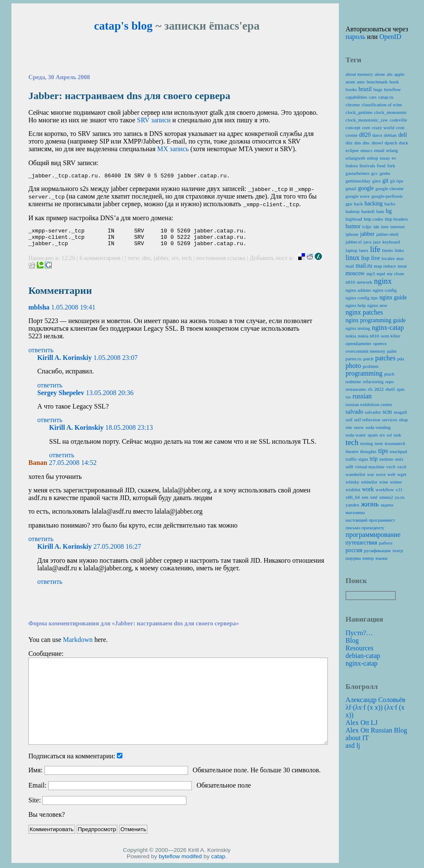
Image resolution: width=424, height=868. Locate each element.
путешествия (362, 543)
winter (396, 482)
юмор (368, 558)
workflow (385, 489)
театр (398, 550)
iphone (352, 234)
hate (380, 211)
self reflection (367, 420)
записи (154, 120)
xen (365, 497)
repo (390, 381)
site (349, 427)
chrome (353, 105)
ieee (385, 227)
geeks (385, 173)
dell (402, 135)
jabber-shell (387, 234)
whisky (352, 482)
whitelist (369, 482)
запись (173, 149)
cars (373, 97)
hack (358, 204)
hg (389, 211)
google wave (358, 196)
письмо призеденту (365, 528)
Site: (35, 805)
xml (374, 497)
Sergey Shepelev (61, 398)
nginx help (356, 305)
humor (353, 226)
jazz (377, 242)
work (368, 489)
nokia (351, 336)
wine (384, 482)
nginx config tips (362, 298)
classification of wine (382, 105)
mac (400, 258)
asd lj (353, 745)
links (399, 250)
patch (368, 359)
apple (399, 74)
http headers (396, 219)
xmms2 (386, 497)
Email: (37, 790)
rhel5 (390, 389)
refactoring (373, 381)
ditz (349, 143)
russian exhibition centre (369, 404)
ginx (377, 181)
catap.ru (386, 97)
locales (388, 258)
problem (370, 366)
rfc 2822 (376, 389)
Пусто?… (359, 633)
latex (364, 250)
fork (391, 166)
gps (349, 204)
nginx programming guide (376, 320)
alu (390, 74)
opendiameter (359, 343)
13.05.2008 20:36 (110, 398)
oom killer (391, 336)
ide (377, 227)
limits (388, 250)
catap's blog (123, 26)
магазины (355, 512)
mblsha (39, 312)
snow (359, 427)
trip (374, 459)
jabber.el (354, 242)
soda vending (378, 427)
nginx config (385, 290)
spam (373, 435)
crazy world (383, 127)
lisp (366, 258)
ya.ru (400, 497)
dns (146, 263)
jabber (161, 263)
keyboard (391, 242)
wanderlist (356, 474)
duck (404, 143)
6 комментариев (101, 263)
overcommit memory (366, 351)
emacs (366, 150)
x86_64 (353, 497)
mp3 (371, 274)
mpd (381, 274)
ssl (389, 435)
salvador (373, 412)
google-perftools (387, 196)
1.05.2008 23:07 (116, 363)
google (366, 188)
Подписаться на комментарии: (72, 761)
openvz (380, 343)
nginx (383, 281)
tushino (387, 459)
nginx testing (358, 328)
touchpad (398, 451)
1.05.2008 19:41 (73, 312)
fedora (352, 166)
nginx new (377, 305)
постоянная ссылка (221, 263)
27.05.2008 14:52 (72, 468)
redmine (353, 381)
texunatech (395, 443)
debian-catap (363, 656)
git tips (397, 181)
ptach (389, 374)
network (364, 282)
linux (353, 258)
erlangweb (356, 158)
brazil (365, 89)
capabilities (356, 97)
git (385, 181)
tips (383, 451)
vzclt (391, 467)
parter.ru (354, 359)
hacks (390, 204)
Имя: (35, 775)
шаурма (353, 558)
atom (350, 82)
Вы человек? (47, 820)
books (351, 89)
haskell (368, 211)
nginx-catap (388, 328)
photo (353, 366)
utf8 (349, 467)
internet (397, 227)
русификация (377, 550)
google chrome (389, 188)
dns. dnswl (373, 143)
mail (350, 266)
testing (366, 443)
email (379, 150)
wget (402, 474)
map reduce (385, 266)
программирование (373, 535)
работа (386, 543)
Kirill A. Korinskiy (64, 363)
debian (391, 135)
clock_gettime (359, 112)
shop (403, 420)
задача (387, 505)
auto (361, 82)
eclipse (352, 150)
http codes (374, 219)
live (375, 258)
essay (385, 158)
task (397, 435)
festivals (367, 166)
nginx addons (358, 290)
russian (362, 396)
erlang (392, 150)
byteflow (169, 861)
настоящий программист (370, 520)
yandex (352, 505)
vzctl (402, 467)
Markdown (78, 645)
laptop (352, 250)
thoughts (368, 451)
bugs (378, 89)
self (349, 420)
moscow (355, 273)
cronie (352, 135)
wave (381, 474)
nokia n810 (369, 336)
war (370, 474)
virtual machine (370, 467)
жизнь (370, 504)
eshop (372, 158)
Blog (352, 640)
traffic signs (357, 459)
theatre (352, 451)
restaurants (356, 389)
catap (218, 861)
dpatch (391, 143)
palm (392, 351)
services (390, 420)
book (394, 82)
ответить (41, 355)
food (381, 166)
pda (401, 359)
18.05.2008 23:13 (129, 433)
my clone (395, 274)
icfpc (367, 227)
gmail (351, 188)
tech (187, 263)
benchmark (377, 82)
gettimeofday (358, 181)
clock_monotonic (391, 112)
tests (379, 443)
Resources (360, 648)
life (376, 249)
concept (353, 127)
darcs (377, 135)
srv (175, 263)
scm (387, 412)
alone (380, 74)
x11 (399, 489)
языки (381, 558)
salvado (355, 412)
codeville (398, 120)
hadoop (353, 211)
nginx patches (364, 312)
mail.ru (364, 266)
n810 (350, 282)
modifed (191, 861)
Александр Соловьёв (376, 700)
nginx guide (393, 297)
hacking (373, 203)
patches (385, 358)
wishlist (353, 489)
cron (400, 127)
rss (348, 397)
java (367, 242)
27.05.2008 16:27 (117, 551)
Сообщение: (46, 659)
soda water (356, 435)
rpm (401, 389)
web (392, 474)
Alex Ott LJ (362, 723)
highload (354, 219)
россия (354, 550)
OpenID (391, 37)
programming (364, 373)
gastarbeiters (358, 173)
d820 (365, 135)
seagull (400, 412)
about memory (359, 74)
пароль (356, 37)
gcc (374, 173)
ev (394, 158)
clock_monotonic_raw (367, 120)
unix (399, 459)
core (366, 127)
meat (402, 266)
